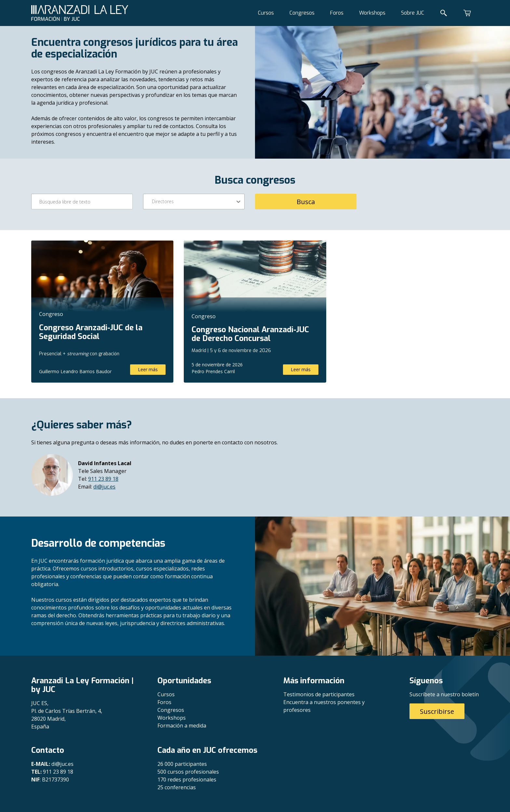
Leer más (148, 369)
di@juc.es (104, 487)
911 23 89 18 (103, 479)
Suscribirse (437, 711)
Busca (306, 202)
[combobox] (153, 202)
